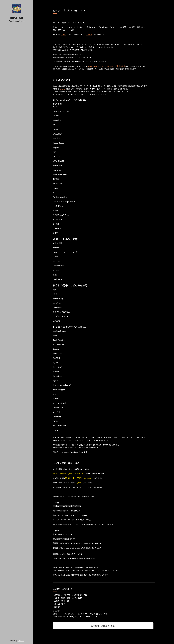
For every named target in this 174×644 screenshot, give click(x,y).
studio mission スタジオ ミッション (67, 506)
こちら (63, 34)
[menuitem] (17, 301)
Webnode (21, 641)
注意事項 (89, 34)
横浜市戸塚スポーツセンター (63, 534)
